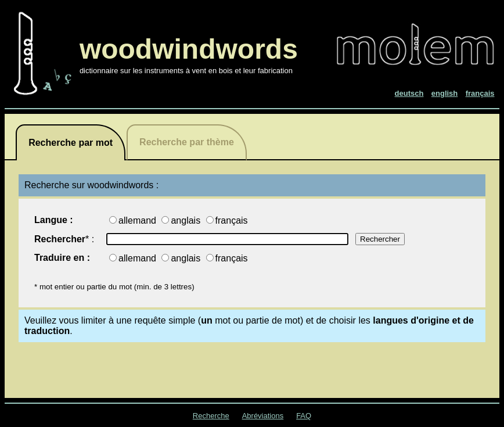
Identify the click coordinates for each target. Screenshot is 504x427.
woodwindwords (189, 49)
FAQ (304, 416)
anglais (187, 220)
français (232, 220)
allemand (138, 220)
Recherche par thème (187, 142)
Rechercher (60, 239)
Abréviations (263, 416)
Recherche (211, 416)
